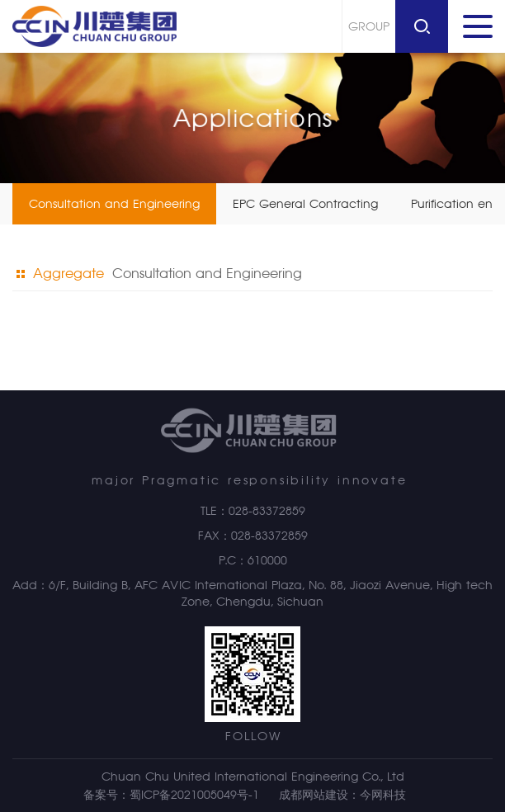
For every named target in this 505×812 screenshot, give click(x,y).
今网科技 (383, 795)
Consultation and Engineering (114, 204)
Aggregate (60, 274)
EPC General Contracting (305, 204)
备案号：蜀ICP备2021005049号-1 (171, 795)
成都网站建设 (314, 795)
